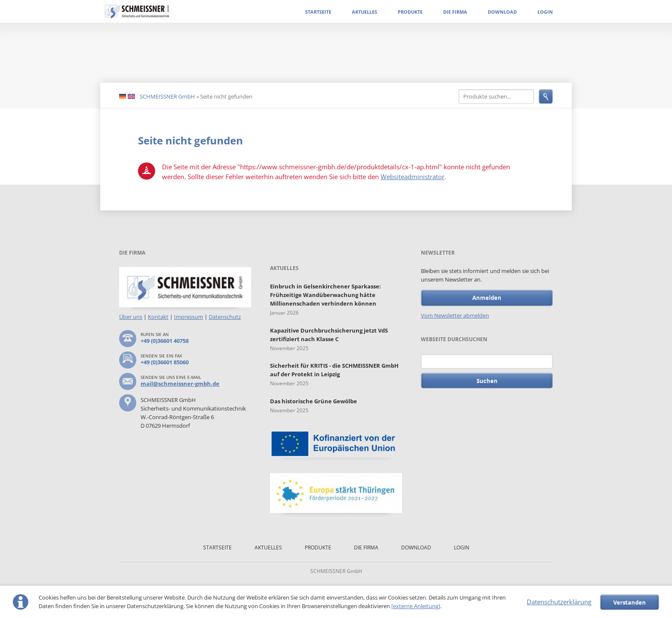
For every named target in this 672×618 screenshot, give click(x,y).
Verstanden (630, 602)
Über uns (131, 317)
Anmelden (487, 297)
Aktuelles (364, 12)
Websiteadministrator (412, 177)
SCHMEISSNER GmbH (167, 96)
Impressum (189, 317)
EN (131, 97)
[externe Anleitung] (416, 606)
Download (502, 12)
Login (545, 12)
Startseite (318, 12)
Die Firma (455, 12)
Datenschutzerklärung (559, 602)
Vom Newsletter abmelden (455, 315)
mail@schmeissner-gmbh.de (180, 384)
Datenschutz (225, 317)
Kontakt (158, 317)
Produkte (410, 12)
